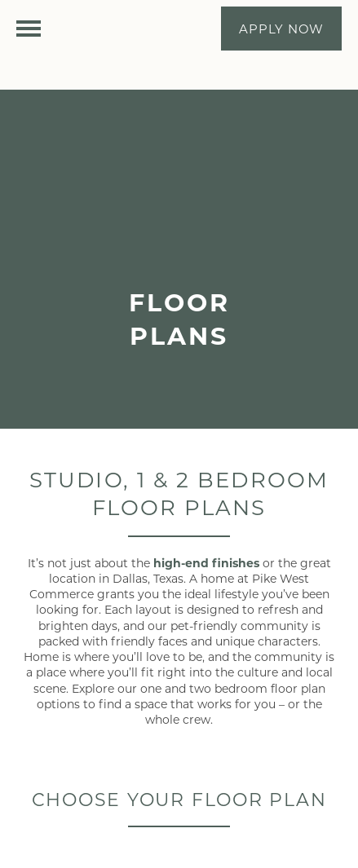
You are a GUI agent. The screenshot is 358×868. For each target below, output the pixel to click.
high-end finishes (206, 563)
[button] (281, 29)
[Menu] (29, 29)
